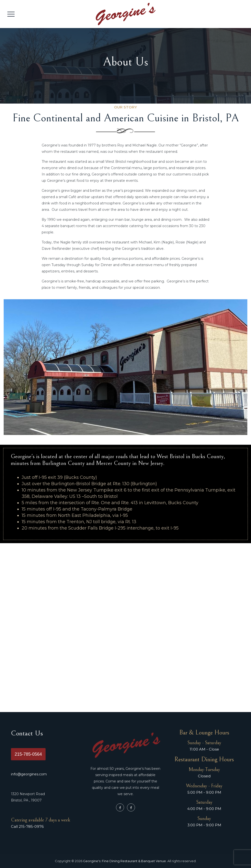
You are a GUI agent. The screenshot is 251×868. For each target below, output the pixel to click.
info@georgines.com (29, 774)
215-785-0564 (28, 754)
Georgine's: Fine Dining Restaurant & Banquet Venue (125, 861)
